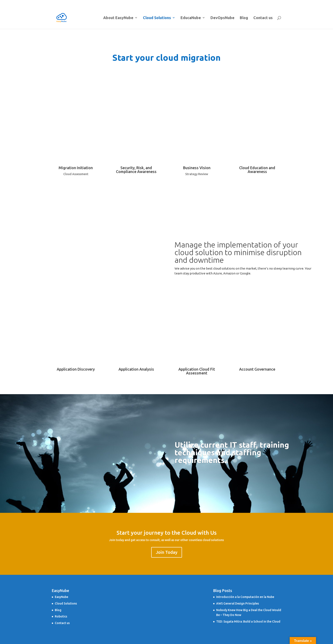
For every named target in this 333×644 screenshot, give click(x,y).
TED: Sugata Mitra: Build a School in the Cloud (248, 622)
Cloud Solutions (195, 3)
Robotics (61, 616)
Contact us (274, 3)
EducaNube (221, 3)
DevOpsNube (245, 3)
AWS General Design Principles (238, 603)
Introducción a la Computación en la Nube (245, 597)
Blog (260, 3)
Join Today (167, 552)
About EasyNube (166, 3)
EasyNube (61, 597)
